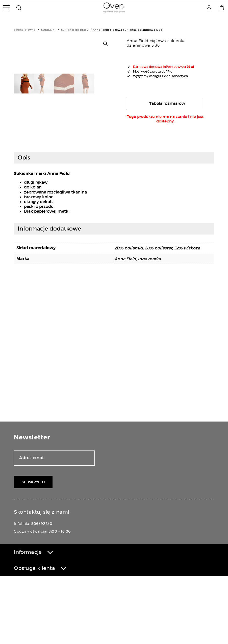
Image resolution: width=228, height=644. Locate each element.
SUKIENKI (48, 30)
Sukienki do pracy (75, 30)
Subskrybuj (33, 550)
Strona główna (25, 30)
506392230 (42, 592)
